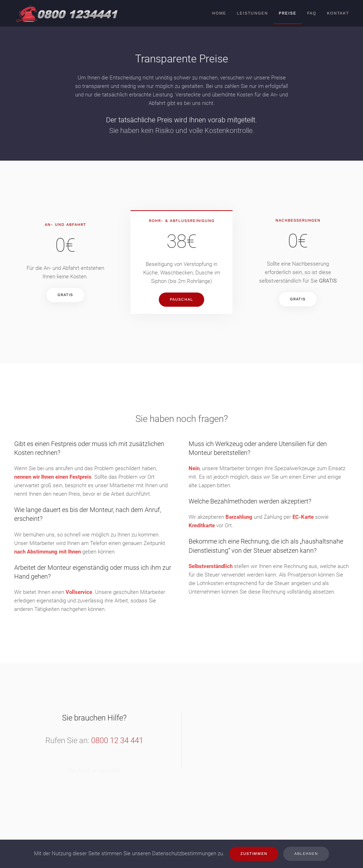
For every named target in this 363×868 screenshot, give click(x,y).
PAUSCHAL (181, 299)
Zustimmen (254, 854)
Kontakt (338, 13)
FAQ (312, 13)
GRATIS (65, 295)
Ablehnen (306, 854)
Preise (287, 13)
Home (219, 13)
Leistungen (252, 13)
